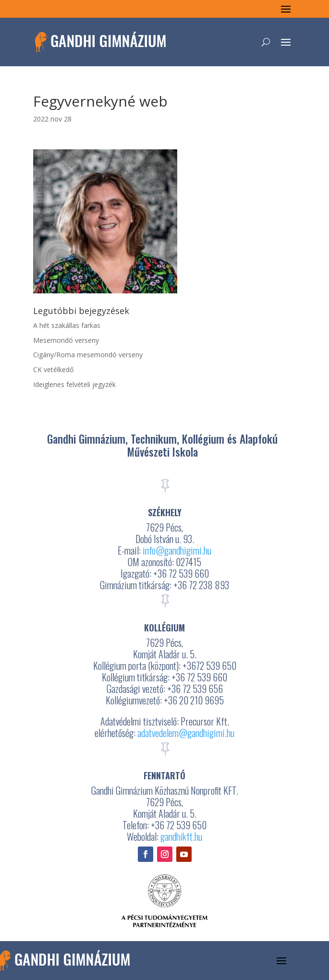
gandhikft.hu (181, 836)
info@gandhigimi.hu (177, 550)
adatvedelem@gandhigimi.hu (186, 733)
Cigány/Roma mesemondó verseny (88, 355)
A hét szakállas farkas (67, 325)
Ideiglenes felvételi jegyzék (74, 384)
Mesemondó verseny (66, 340)
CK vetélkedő (53, 369)
